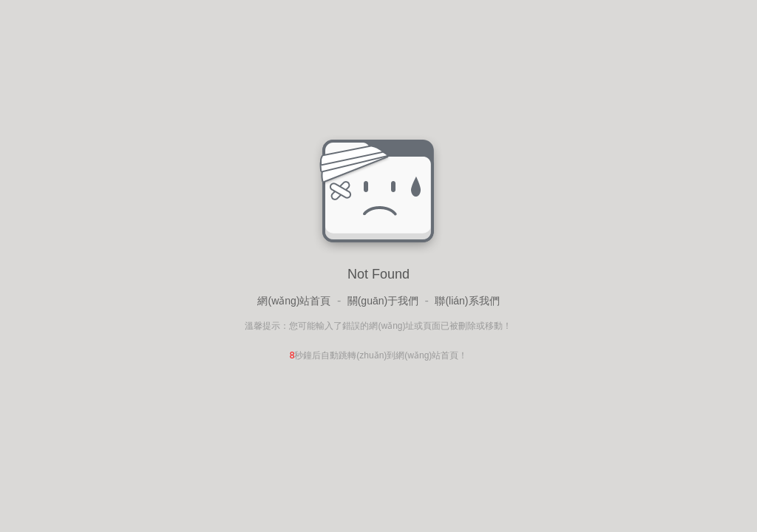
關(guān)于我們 (383, 301)
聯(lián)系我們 (467, 301)
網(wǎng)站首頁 (294, 301)
